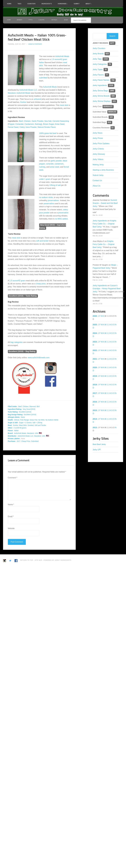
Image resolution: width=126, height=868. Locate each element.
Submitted (35, 441)
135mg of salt (55, 185)
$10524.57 (108, 107)
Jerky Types (98, 70)
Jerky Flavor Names (101, 80)
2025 (95, 325)
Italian (42, 63)
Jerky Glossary (99, 154)
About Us (97, 186)
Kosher (23, 102)
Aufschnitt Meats (62, 57)
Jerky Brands (98, 54)
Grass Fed (33, 420)
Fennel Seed (13, 127)
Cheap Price (26, 441)
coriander (50, 164)
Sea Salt (48, 121)
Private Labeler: (14, 439)
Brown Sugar (49, 124)
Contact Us (97, 181)
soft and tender (42, 241)
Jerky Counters (99, 49)
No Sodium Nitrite (52, 420)
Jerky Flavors (98, 75)
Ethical (17, 420)
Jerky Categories (100, 64)
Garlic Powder (38, 121)
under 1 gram (45, 179)
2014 (95, 419)
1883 (112, 91)
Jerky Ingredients (63, 12)
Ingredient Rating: (15, 409)
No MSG (41, 420)
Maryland (12, 93)
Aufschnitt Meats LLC (28, 90)
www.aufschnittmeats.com (39, 358)
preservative (49, 204)
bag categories (17, 343)
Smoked (31, 425)
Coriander (19, 124)
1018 (111, 86)
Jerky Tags (97, 59)
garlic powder (56, 161)
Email (11, 517)
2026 (95, 316)
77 (107, 75)
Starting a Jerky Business (103, 170)
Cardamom (29, 124)
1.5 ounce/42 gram (59, 60)
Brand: (10, 433)
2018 (95, 385)
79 (110, 64)
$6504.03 (112, 112)
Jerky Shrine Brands (101, 96)
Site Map (39, 560)
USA (36, 433)
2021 (95, 359)
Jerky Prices (98, 138)
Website (11, 529)
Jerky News (98, 133)
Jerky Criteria (98, 149)
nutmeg (42, 167)
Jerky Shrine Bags (100, 91)
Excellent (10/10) (25, 412)
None (23, 417)
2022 (95, 351)
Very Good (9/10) (29, 409)
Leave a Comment (35, 44)
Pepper (11, 124)
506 (113, 96)
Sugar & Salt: (13, 423)
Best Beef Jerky (99, 445)
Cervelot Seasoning (61, 121)
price (44, 284)
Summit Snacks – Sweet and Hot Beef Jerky (105, 203)
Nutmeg (38, 124)
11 (113, 128)
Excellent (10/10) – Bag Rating (22, 352)
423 (107, 54)
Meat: (10, 425)
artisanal (37, 99)
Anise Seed (60, 124)
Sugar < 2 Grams (25, 423)
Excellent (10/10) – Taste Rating (23, 296)
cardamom (59, 164)
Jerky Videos (98, 160)
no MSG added (61, 219)
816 (109, 123)
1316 (106, 59)
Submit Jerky (98, 175)
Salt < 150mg (37, 423)
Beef (21, 121)
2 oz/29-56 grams (20, 428)
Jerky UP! (97, 450)
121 (114, 101)
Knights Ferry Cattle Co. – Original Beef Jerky (105, 224)
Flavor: (11, 431)
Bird (38, 407)
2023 (95, 342)
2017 (18, 441)
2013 (95, 428)
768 (113, 80)
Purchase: (12, 441)
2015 (95, 411)
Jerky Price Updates (101, 144)
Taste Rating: (13, 412)
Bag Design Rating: (15, 415)
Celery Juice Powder (28, 127)
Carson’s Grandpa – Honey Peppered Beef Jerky (107, 289)
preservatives (53, 201)
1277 (112, 43)
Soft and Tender (40, 425)
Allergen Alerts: (14, 417)
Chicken (27, 121)
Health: (11, 420)
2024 (95, 333)
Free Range (24, 420)
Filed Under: (13, 407)
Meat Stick (23, 425)
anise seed (55, 167)
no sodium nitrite (46, 198)
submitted (43, 78)
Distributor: (12, 436)
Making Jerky (98, 165)
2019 (95, 376)
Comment (13, 478)
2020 (95, 368)
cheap (38, 284)
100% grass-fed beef (48, 134)
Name (11, 505)
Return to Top (27, 560)
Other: (10, 428)
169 (111, 117)
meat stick (64, 105)
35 (106, 70)
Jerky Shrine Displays (102, 101)
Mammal (33, 407)
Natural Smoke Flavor (47, 127)
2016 (95, 402)
